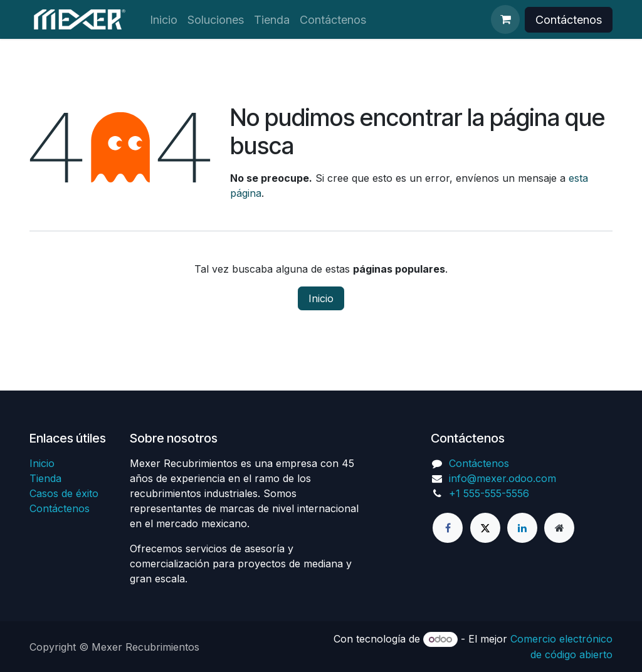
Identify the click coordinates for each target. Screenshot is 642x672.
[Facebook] (448, 528)
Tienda (45, 478)
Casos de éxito (64, 493)
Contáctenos (569, 20)
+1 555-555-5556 (489, 493)
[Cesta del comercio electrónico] (505, 19)
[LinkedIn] (522, 528)
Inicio (321, 298)
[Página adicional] (559, 528)
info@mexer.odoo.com (503, 478)
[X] (485, 528)
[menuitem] (164, 20)
